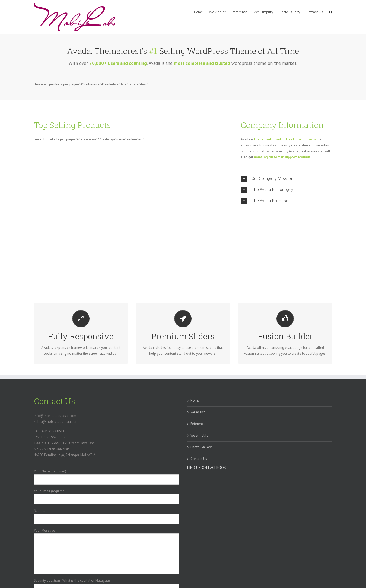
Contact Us (199, 459)
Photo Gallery (201, 447)
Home (195, 400)
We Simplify (199, 435)
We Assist (198, 412)
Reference (198, 424)
